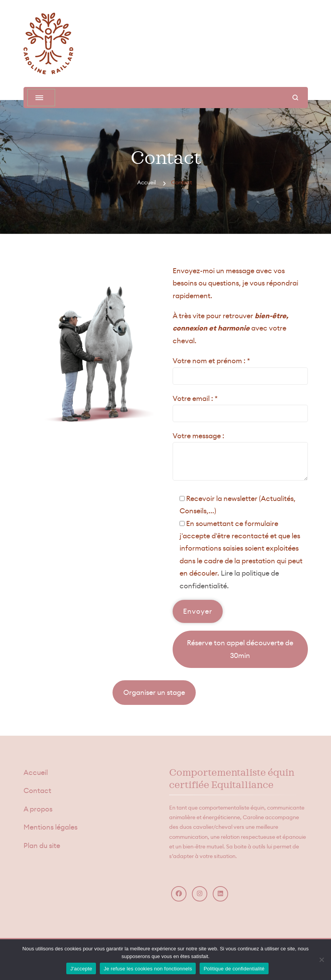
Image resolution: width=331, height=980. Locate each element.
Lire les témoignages (66, 692)
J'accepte (81, 969)
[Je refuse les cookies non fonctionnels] (321, 960)
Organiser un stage (154, 692)
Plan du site (42, 846)
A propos (38, 809)
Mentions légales (50, 827)
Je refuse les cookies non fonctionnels (148, 969)
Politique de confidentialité (234, 969)
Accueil (36, 772)
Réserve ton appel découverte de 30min (240, 649)
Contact (37, 791)
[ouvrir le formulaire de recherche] (295, 98)
